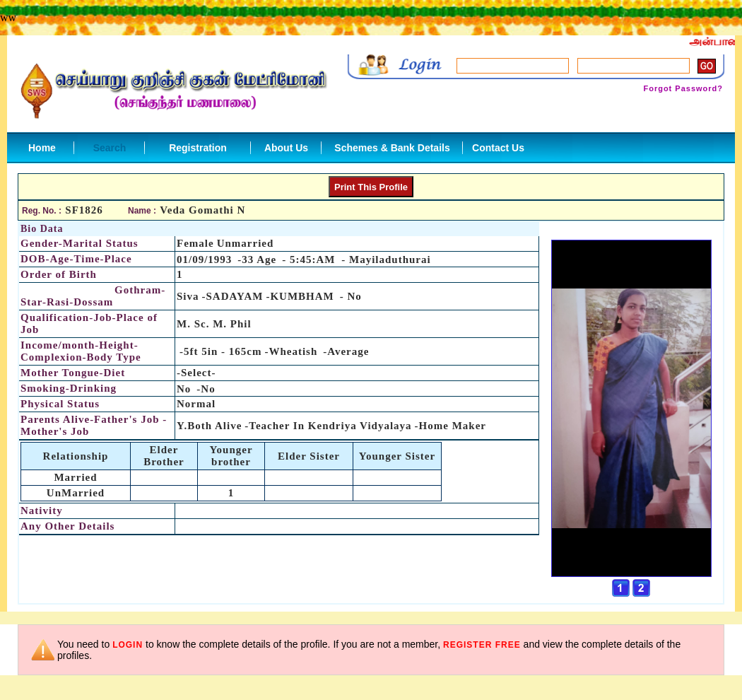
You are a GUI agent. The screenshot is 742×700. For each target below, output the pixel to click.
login (128, 645)
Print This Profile (371, 187)
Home (42, 148)
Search (110, 148)
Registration (198, 148)
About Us (286, 148)
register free (482, 645)
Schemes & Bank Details (392, 148)
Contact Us (498, 148)
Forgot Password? (683, 88)
